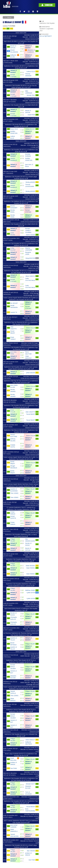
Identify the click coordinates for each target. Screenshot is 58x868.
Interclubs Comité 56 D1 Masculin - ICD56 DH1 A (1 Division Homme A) (31, 172)
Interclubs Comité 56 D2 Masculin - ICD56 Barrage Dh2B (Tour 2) (31, 266)
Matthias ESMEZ (30, 590)
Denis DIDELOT (30, 740)
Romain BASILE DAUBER (13, 667)
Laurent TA (14, 312)
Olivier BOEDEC (30, 566)
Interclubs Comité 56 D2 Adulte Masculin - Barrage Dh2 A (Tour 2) (29, 656)
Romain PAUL (31, 95)
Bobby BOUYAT (30, 129)
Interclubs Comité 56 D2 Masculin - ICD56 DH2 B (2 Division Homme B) (31, 318)
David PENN (31, 115)
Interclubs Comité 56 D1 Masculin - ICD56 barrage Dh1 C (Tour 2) (30, 145)
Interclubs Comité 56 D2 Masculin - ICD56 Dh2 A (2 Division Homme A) (31, 503)
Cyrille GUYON (31, 593)
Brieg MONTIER (30, 258)
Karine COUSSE (31, 235)
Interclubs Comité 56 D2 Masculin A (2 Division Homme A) (29, 705)
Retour (9, 17)
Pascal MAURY (31, 414)
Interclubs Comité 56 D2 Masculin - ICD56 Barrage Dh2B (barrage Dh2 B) (31, 293)
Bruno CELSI (14, 129)
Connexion (47, 5)
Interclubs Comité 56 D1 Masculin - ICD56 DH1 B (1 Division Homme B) (31, 37)
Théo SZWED (14, 493)
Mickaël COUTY (30, 784)
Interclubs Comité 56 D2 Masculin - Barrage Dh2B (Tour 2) (31, 480)
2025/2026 (15, 6)
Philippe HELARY (30, 489)
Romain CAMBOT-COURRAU (28, 230)
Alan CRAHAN (31, 851)
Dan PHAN (14, 768)
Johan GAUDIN (31, 373)
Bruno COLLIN (31, 328)
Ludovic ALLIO (31, 71)
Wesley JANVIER (30, 182)
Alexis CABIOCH (30, 276)
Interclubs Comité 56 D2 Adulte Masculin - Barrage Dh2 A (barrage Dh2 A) (29, 682)
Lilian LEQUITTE (30, 412)
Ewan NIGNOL (31, 568)
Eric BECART (14, 303)
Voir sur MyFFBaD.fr (46, 36)
